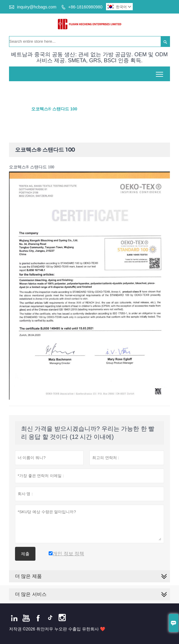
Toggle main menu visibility (160, 72)
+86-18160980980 (85, 7)
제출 (25, 554)
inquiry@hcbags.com (37, 7)
